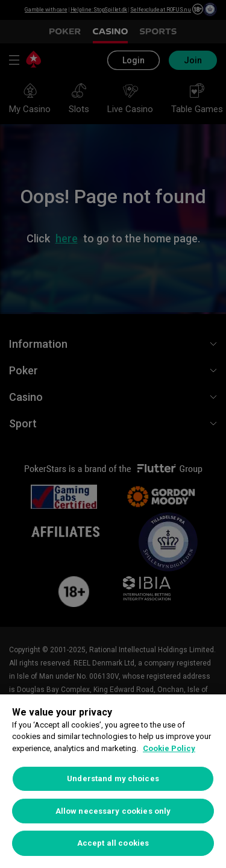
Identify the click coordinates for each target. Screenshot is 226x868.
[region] (113, 781)
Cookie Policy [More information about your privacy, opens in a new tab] (169, 748)
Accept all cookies (113, 843)
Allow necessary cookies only (113, 811)
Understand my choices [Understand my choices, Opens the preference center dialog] (113, 778)
